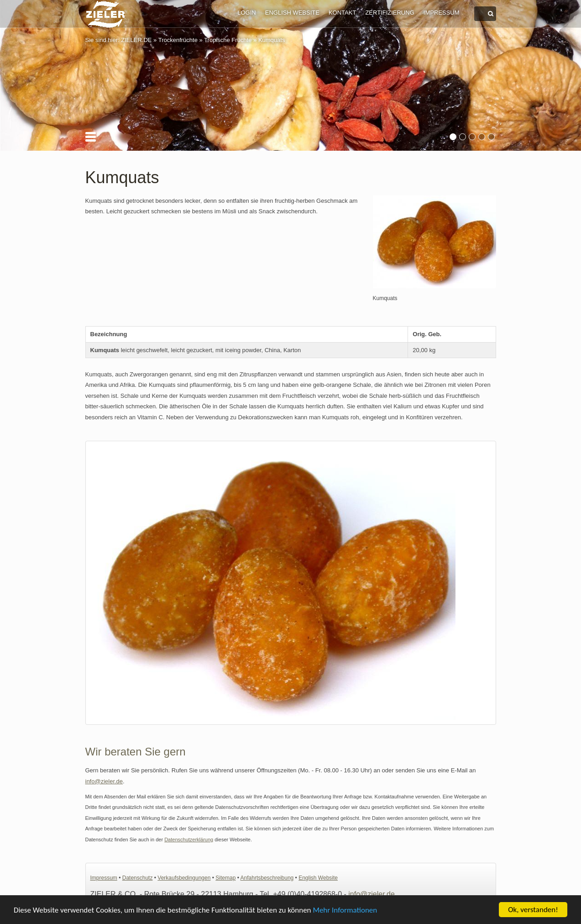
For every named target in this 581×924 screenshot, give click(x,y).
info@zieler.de (104, 781)
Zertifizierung (390, 13)
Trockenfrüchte (178, 40)
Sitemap (225, 878)
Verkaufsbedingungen (184, 878)
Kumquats (272, 40)
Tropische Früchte (228, 40)
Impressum (442, 13)
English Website (292, 13)
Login (246, 13)
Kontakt (342, 13)
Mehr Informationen (345, 911)
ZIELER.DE (136, 40)
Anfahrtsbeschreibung (267, 878)
